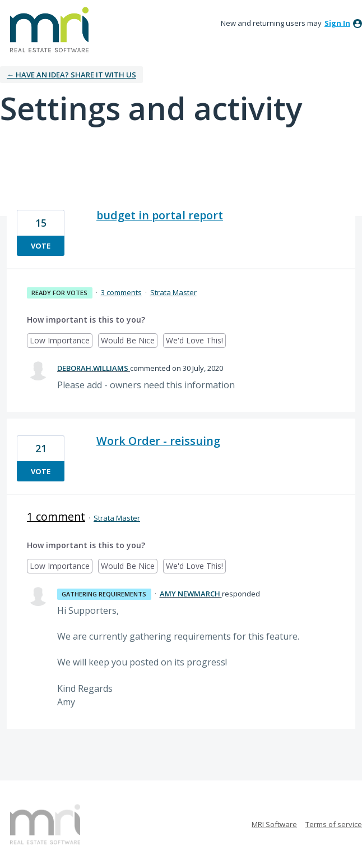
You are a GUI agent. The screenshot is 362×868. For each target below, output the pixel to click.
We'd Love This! (196, 341)
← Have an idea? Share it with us (71, 75)
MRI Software (274, 824)
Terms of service (334, 824)
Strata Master (173, 292)
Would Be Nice (129, 341)
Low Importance (61, 341)
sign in (337, 23)
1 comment (56, 516)
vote (41, 246)
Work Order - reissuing (158, 441)
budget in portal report (160, 215)
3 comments (121, 292)
